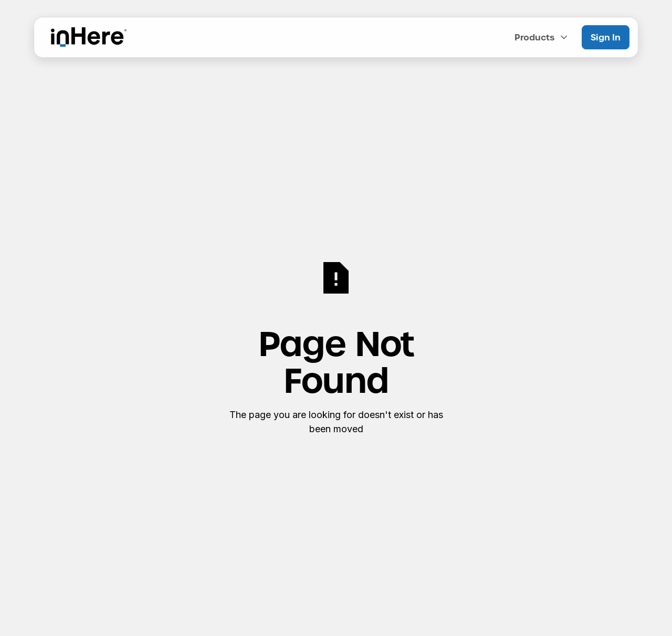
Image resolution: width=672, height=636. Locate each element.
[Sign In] (606, 38)
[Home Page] (89, 37)
